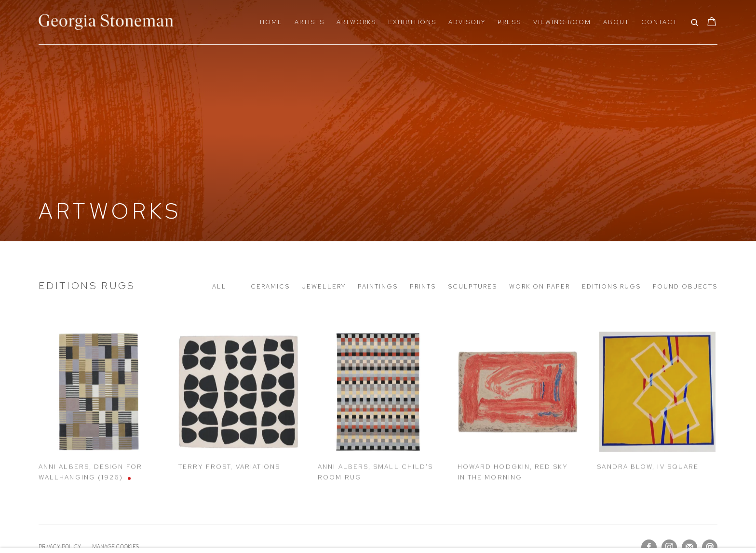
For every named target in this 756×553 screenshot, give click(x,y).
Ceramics (270, 286)
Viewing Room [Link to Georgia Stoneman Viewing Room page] (562, 22)
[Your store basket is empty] (712, 23)
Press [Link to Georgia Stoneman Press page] (509, 22)
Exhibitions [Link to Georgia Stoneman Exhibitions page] (412, 22)
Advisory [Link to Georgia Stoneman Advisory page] (467, 22)
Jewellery (324, 286)
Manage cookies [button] (115, 547)
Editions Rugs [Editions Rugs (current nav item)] (611, 286)
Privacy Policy (60, 547)
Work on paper (540, 286)
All (219, 286)
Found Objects (685, 286)
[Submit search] (695, 21)
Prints (423, 286)
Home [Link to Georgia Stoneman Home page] (271, 22)
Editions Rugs (87, 285)
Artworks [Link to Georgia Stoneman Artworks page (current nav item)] (356, 22)
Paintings (378, 286)
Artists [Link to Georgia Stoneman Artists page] (310, 22)
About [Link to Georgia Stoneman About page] (616, 22)
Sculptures (472, 286)
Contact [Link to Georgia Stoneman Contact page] (659, 22)
